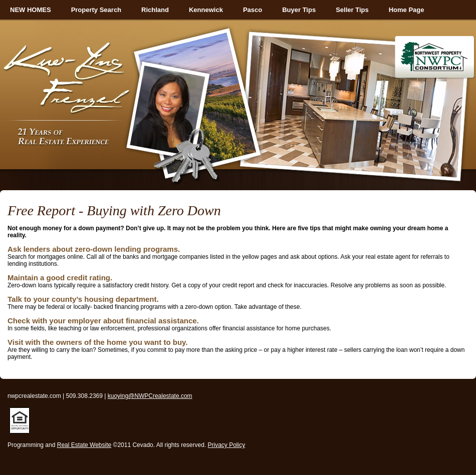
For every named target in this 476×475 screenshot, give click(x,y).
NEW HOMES (31, 10)
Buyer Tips (299, 10)
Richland (155, 10)
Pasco (253, 10)
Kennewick (206, 10)
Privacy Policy (227, 445)
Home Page (407, 10)
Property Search (96, 10)
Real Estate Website (84, 445)
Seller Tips (352, 10)
